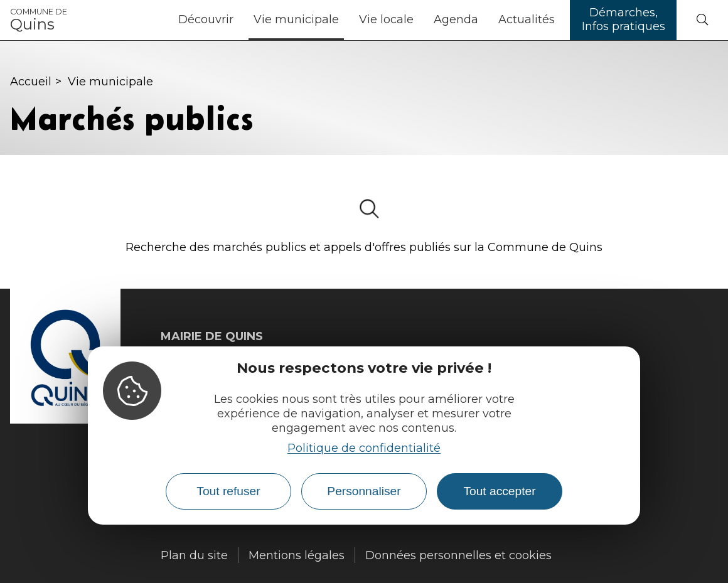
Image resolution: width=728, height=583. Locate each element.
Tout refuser (228, 491)
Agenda (456, 19)
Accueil (31, 82)
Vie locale (386, 19)
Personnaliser (364, 491)
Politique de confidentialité (364, 448)
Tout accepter (499, 491)
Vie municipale (296, 19)
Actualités (527, 19)
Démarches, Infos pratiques (624, 19)
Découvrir (206, 19)
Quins (39, 20)
